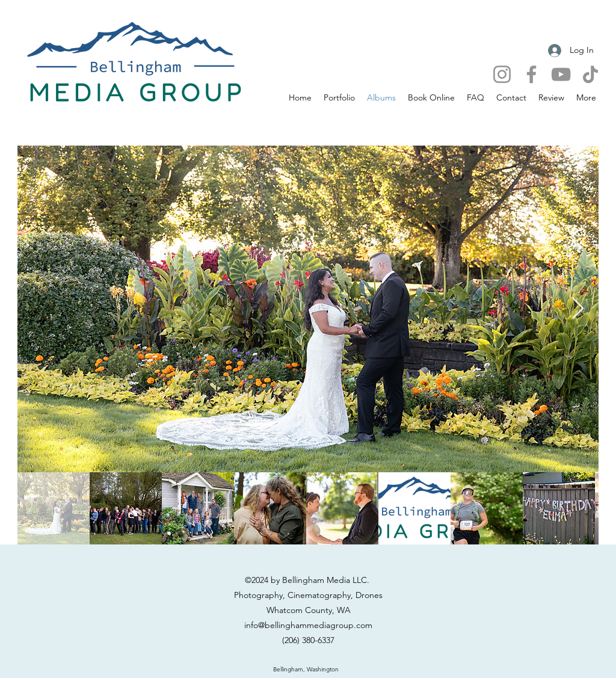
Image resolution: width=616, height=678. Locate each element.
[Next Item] (578, 309)
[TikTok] (590, 74)
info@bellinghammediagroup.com (308, 625)
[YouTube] (561, 74)
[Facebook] (531, 74)
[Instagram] (502, 74)
